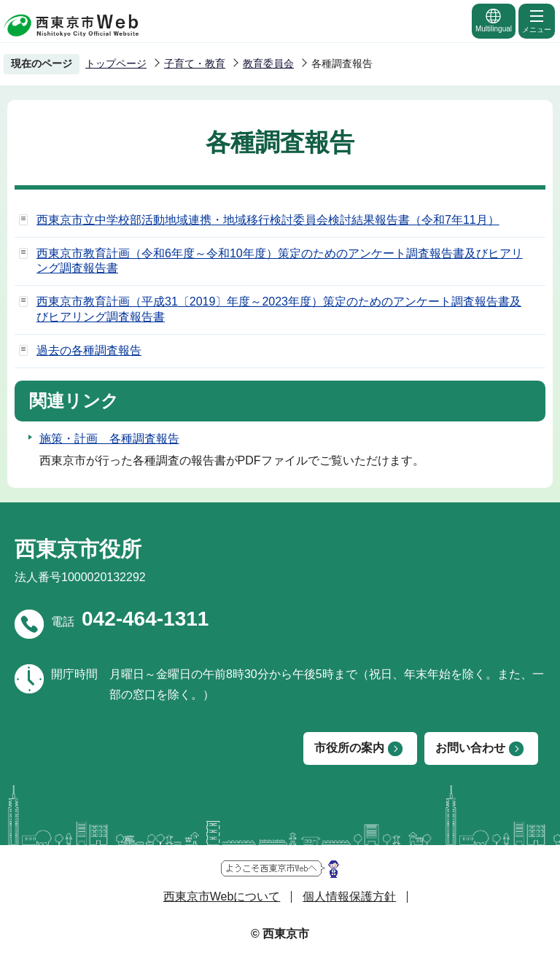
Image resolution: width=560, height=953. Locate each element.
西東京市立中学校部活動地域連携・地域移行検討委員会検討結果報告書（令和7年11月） (268, 220)
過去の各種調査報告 (89, 350)
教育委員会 (268, 63)
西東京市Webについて (222, 896)
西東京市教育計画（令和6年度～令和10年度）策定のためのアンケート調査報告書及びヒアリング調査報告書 (280, 261)
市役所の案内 (349, 748)
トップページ (116, 63)
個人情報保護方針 (349, 896)
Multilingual (494, 20)
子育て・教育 (195, 63)
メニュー (537, 20)
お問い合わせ (470, 748)
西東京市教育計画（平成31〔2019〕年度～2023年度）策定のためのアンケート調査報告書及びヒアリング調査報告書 (279, 309)
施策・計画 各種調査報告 (109, 439)
